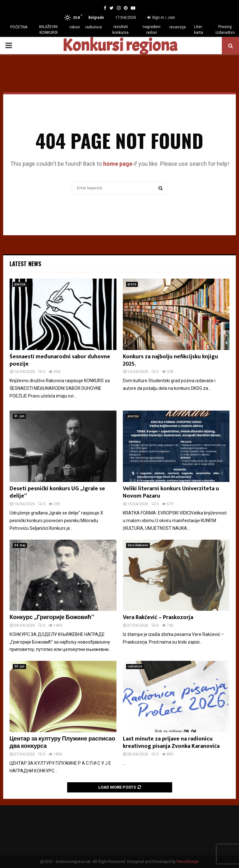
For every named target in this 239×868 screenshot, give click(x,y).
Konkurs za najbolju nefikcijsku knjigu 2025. (170, 360)
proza (132, 284)
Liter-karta (199, 30)
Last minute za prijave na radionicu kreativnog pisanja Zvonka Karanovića (171, 743)
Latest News (25, 264)
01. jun (19, 416)
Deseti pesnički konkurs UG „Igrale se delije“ (57, 492)
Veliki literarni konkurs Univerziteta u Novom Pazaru (171, 492)
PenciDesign (188, 862)
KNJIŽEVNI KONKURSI (48, 30)
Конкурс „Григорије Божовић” (52, 617)
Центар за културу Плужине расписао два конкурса (62, 743)
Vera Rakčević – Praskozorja (158, 617)
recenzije (178, 27)
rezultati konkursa (120, 30)
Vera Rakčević (138, 545)
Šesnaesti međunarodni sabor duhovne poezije (60, 360)
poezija (20, 284)
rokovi (75, 27)
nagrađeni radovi (151, 30)
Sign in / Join (161, 18)
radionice (94, 27)
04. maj (20, 545)
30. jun (19, 666)
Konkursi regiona (120, 46)
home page (118, 164)
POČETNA (19, 27)
